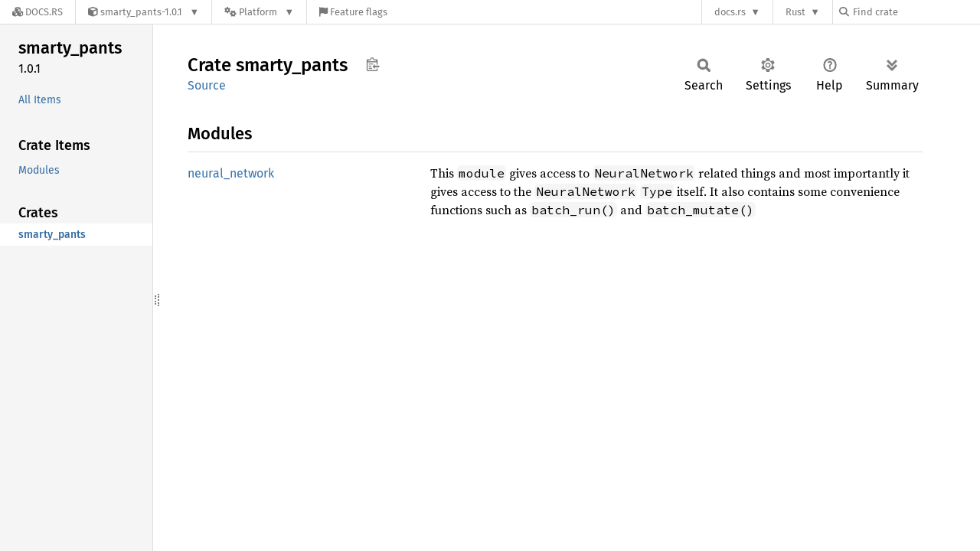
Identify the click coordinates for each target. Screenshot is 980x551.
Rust (795, 12)
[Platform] (259, 12)
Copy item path (372, 64)
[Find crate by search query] (916, 12)
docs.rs (730, 12)
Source (207, 85)
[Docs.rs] (38, 12)
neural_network (231, 173)
